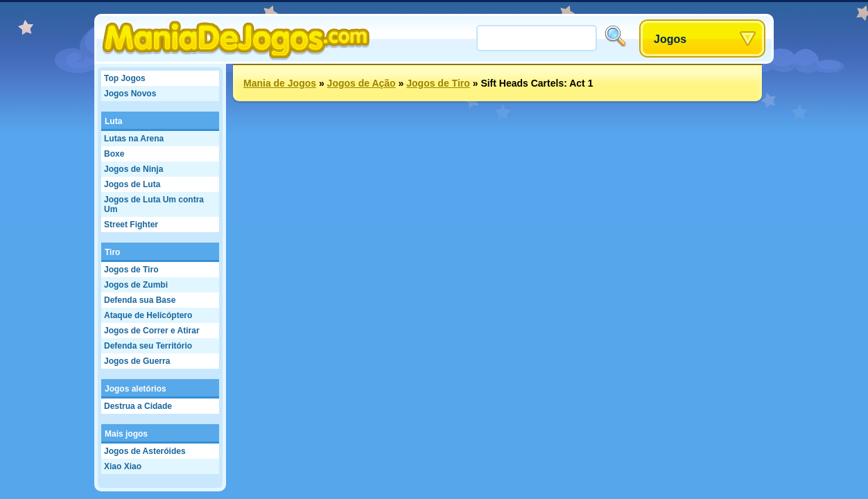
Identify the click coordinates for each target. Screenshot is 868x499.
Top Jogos (125, 78)
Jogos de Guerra (137, 361)
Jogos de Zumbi (136, 285)
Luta (113, 121)
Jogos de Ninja (133, 169)
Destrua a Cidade (138, 406)
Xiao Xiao (123, 466)
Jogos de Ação (362, 83)
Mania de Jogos (280, 83)
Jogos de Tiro (131, 270)
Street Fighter (131, 225)
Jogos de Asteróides (145, 451)
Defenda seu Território (148, 346)
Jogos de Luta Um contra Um (154, 204)
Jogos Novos (130, 94)
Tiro (112, 252)
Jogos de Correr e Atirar (152, 331)
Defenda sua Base (140, 300)
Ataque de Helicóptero (148, 315)
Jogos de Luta (132, 184)
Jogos (670, 39)
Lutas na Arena (134, 139)
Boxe (114, 154)
